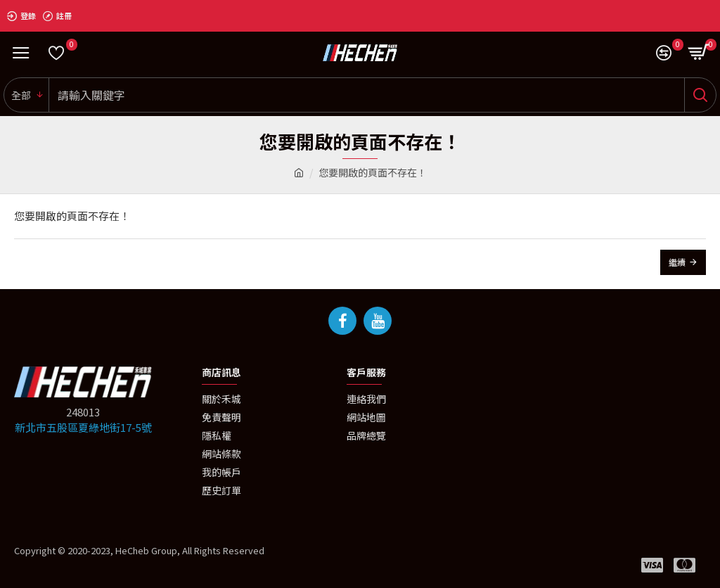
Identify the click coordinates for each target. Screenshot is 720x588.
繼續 (677, 262)
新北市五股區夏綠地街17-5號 (83, 427)
